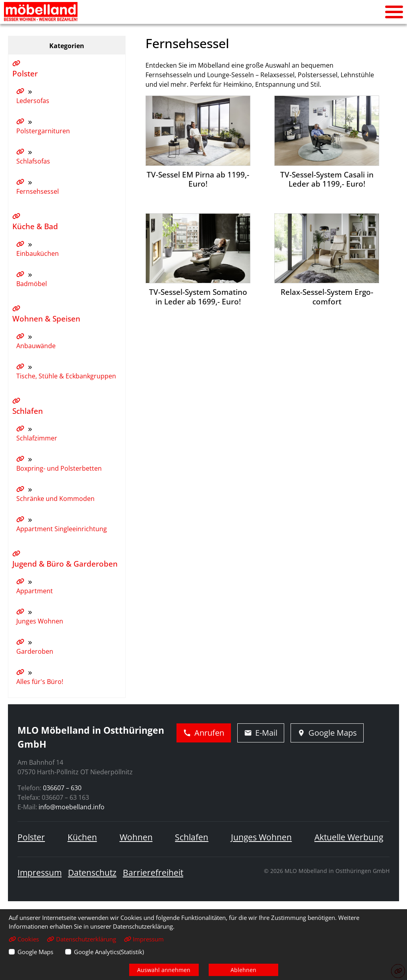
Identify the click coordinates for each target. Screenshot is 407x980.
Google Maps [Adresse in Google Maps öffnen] (327, 733)
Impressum (40, 873)
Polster (31, 837)
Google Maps (35, 952)
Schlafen (192, 837)
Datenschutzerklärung (81, 939)
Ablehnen (243, 970)
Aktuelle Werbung (349, 837)
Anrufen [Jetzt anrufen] (204, 733)
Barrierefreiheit (153, 873)
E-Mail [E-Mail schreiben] (261, 733)
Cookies (24, 939)
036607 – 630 (62, 788)
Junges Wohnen (261, 837)
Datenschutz (92, 873)
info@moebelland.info (72, 807)
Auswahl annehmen (164, 970)
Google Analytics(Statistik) (109, 952)
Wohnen (136, 837)
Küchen (82, 837)
